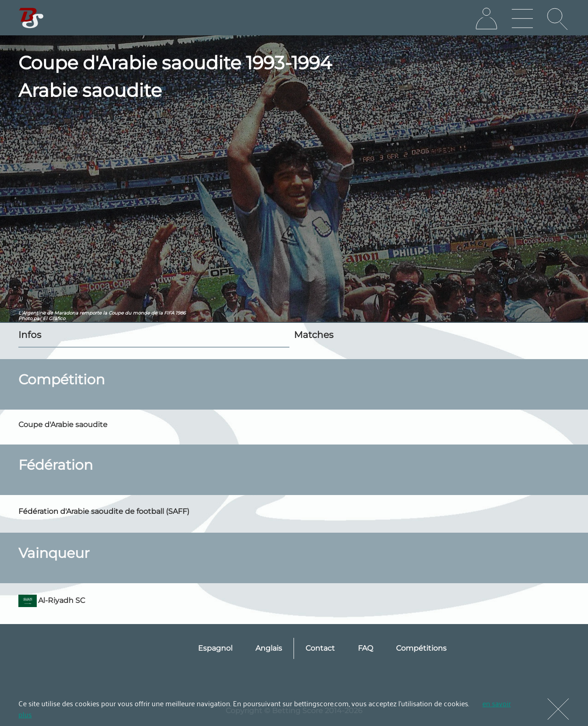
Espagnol (215, 648)
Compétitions (421, 648)
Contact (320, 648)
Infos (30, 335)
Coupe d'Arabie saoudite (63, 425)
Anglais (269, 648)
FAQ (365, 648)
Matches (314, 335)
